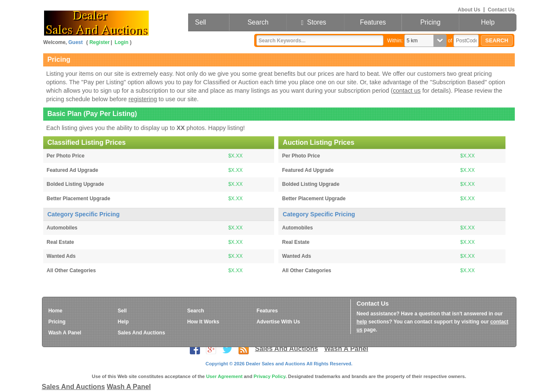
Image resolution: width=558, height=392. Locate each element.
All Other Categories (71, 271)
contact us (407, 91)
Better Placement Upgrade (78, 199)
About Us (469, 9)
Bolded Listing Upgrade (75, 184)
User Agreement (224, 376)
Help (488, 22)
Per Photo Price (65, 156)
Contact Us (501, 9)
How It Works (203, 322)
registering (143, 99)
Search (258, 22)
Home (55, 311)
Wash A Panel (65, 333)
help (362, 322)
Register (100, 42)
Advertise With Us (279, 322)
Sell (200, 22)
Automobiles (62, 228)
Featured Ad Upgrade (72, 170)
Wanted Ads (61, 256)
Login (121, 42)
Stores (315, 22)
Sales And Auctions (142, 333)
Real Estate (60, 242)
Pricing (430, 22)
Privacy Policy (270, 376)
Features (373, 22)
